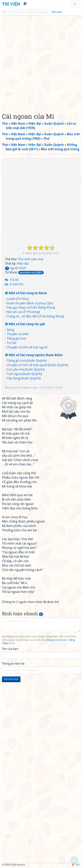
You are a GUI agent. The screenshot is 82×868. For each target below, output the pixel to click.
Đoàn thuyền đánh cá (22, 303)
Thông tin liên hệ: (13, 664)
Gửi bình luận (11, 679)
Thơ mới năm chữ (31, 259)
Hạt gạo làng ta (18, 307)
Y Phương (32, 312)
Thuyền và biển (18, 334)
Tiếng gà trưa (16, 338)
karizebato (25, 387)
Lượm (11, 299)
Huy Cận (46, 303)
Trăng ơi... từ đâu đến (22, 316)
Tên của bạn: (10, 649)
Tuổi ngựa (14, 374)
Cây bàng (13, 378)
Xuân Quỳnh (37, 361)
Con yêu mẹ (15, 369)
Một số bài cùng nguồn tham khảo (34, 355)
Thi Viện (11, 4)
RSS (76, 865)
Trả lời (14, 280)
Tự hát (11, 343)
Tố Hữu (22, 299)
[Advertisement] (41, 63)
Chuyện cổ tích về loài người (27, 347)
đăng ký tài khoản (57, 640)
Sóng (10, 330)
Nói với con (15, 312)
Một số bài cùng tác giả (25, 324)
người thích (16, 268)
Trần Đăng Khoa (42, 307)
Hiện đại (23, 264)
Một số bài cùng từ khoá (26, 293)
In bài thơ (16, 284)
